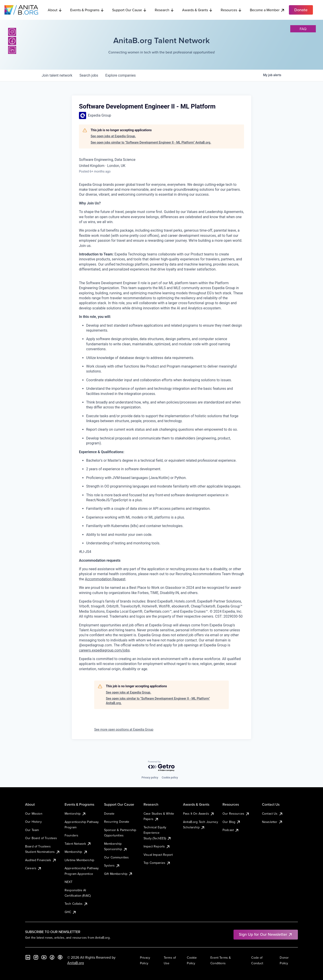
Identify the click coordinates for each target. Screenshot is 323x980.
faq (303, 29)
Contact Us (273, 814)
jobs (89, 75)
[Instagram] (12, 32)
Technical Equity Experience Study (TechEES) (157, 833)
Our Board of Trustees (41, 838)
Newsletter (272, 822)
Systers (112, 865)
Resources (231, 10)
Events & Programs (87, 10)
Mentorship (75, 814)
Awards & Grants (197, 10)
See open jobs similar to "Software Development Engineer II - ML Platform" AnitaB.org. (151, 142)
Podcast (231, 830)
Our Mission (34, 814)
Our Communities (116, 857)
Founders (71, 835)
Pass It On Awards (199, 814)
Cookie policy (170, 778)
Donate (109, 814)
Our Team (32, 830)
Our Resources (236, 814)
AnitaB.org (76, 963)
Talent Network (78, 844)
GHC (71, 912)
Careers (33, 868)
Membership (76, 852)
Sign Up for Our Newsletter (266, 934)
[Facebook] (12, 41)
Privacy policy (150, 778)
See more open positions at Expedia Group (124, 729)
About (55, 10)
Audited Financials (41, 860)
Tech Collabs (76, 904)
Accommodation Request (105, 579)
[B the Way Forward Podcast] (60, 957)
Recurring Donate (117, 822)
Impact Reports (157, 846)
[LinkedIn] (12, 50)
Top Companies (157, 863)
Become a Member (267, 10)
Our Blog (232, 822)
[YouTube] (44, 957)
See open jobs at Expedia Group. (113, 136)
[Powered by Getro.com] (161, 766)
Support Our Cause (129, 10)
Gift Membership (118, 874)
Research (164, 10)
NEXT (69, 882)
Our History (33, 822)
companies (121, 75)
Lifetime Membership (79, 860)
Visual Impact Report (158, 855)
